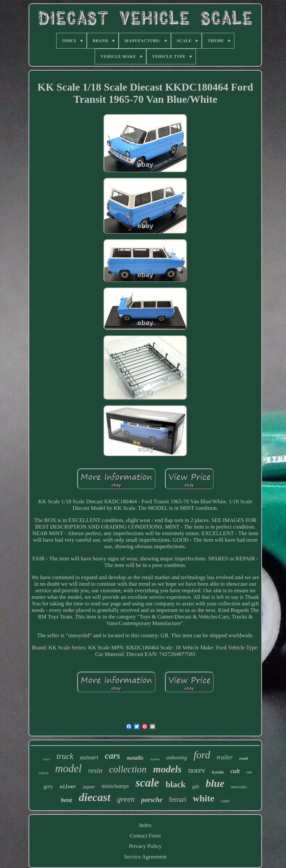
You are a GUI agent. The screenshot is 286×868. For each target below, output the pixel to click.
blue (215, 783)
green (126, 799)
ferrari (178, 799)
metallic (135, 758)
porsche (152, 800)
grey (48, 786)
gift (196, 787)
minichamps (115, 786)
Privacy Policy (145, 846)
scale (147, 783)
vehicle (43, 773)
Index (145, 825)
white (204, 798)
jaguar (89, 787)
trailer (225, 757)
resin (95, 770)
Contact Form (145, 836)
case (225, 801)
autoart (89, 757)
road (244, 758)
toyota (155, 759)
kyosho (218, 772)
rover (46, 759)
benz (67, 800)
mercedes (239, 787)
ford (202, 755)
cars (113, 756)
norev (197, 770)
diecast (95, 797)
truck (65, 756)
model (69, 769)
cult (235, 771)
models (167, 769)
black (176, 784)
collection (128, 769)
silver (68, 787)
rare (249, 772)
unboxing (176, 758)
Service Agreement (145, 857)
